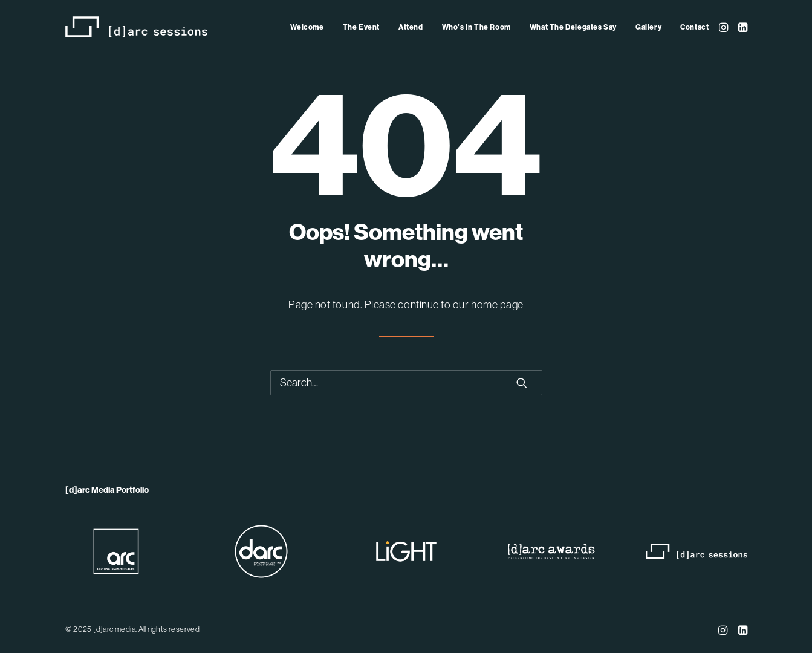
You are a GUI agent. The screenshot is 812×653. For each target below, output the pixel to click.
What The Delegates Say (573, 27)
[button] (725, 27)
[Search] (406, 383)
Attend (411, 27)
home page (497, 305)
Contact (694, 27)
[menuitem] (307, 27)
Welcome (307, 27)
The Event (361, 27)
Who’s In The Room (476, 27)
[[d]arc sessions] (136, 27)
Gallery (648, 27)
